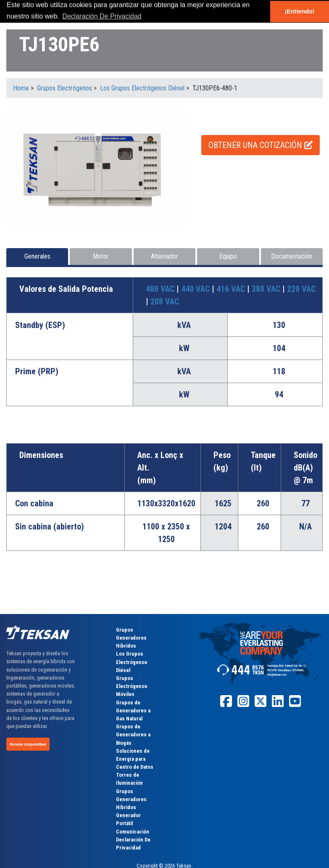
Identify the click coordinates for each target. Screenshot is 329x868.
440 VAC (196, 289)
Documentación (292, 256)
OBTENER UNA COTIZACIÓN (261, 145)
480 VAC (161, 289)
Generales (37, 256)
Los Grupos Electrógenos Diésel (132, 662)
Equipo (228, 256)
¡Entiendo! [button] (299, 11)
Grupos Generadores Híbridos (131, 638)
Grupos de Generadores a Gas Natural (133, 711)
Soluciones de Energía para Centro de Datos (135, 759)
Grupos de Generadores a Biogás (133, 734)
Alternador (164, 256)
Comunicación (133, 832)
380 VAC (267, 289)
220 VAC (301, 289)
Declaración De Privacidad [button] (102, 16)
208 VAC (165, 302)
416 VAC (232, 289)
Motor (101, 256)
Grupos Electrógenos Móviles (132, 686)
